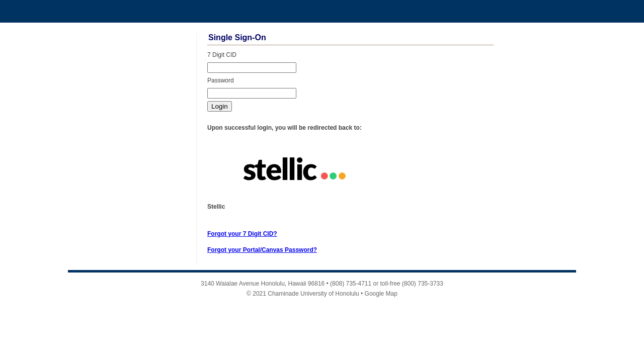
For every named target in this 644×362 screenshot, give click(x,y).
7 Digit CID (222, 55)
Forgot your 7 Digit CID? (242, 234)
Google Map (381, 294)
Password (221, 80)
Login (220, 106)
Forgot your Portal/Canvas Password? (262, 250)
